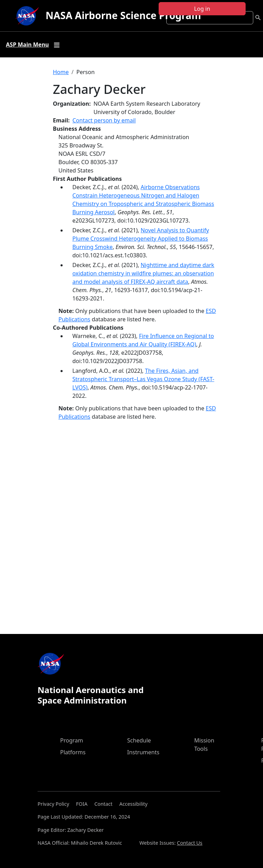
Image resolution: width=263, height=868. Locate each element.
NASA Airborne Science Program (123, 15)
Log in (202, 9)
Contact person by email (104, 120)
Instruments (144, 752)
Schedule (139, 740)
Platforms (73, 752)
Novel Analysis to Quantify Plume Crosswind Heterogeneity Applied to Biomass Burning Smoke (141, 239)
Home (61, 72)
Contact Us (190, 843)
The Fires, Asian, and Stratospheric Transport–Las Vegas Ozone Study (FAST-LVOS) (143, 379)
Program (72, 740)
